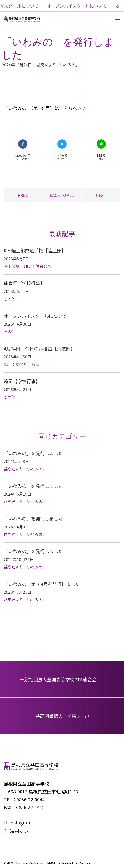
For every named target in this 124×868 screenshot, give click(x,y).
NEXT (101, 195)
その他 (9, 299)
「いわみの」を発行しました (33, 453)
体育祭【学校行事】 (24, 283)
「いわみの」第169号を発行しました (42, 584)
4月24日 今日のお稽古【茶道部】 (39, 348)
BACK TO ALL (62, 195)
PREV (23, 195)
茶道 (36, 364)
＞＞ (82, 108)
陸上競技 (11, 266)
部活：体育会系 (37, 266)
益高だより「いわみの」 (58, 65)
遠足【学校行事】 (22, 381)
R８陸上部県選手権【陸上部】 (35, 250)
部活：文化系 (15, 364)
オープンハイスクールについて (35, 316)
